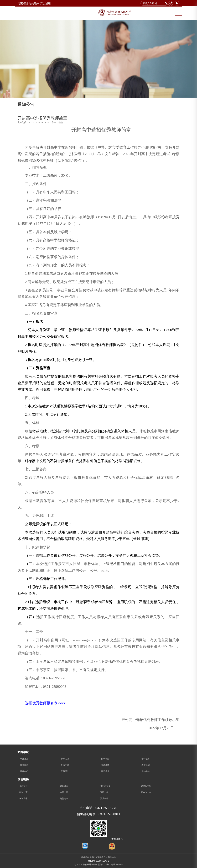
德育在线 (24, 765)
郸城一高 (23, 792)
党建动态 (24, 759)
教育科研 (146, 765)
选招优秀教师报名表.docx (45, 703)
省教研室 (64, 786)
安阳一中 (104, 792)
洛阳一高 (64, 792)
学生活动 (65, 759)
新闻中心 (24, 771)
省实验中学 (146, 786)
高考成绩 (105, 765)
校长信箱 (105, 771)
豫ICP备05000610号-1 (98, 861)
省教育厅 (23, 786)
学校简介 (146, 759)
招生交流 (105, 759)
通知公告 (146, 771)
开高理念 (65, 771)
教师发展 (65, 765)
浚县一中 (104, 799)
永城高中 (23, 799)
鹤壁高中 (64, 799)
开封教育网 (105, 786)
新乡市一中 (146, 792)
